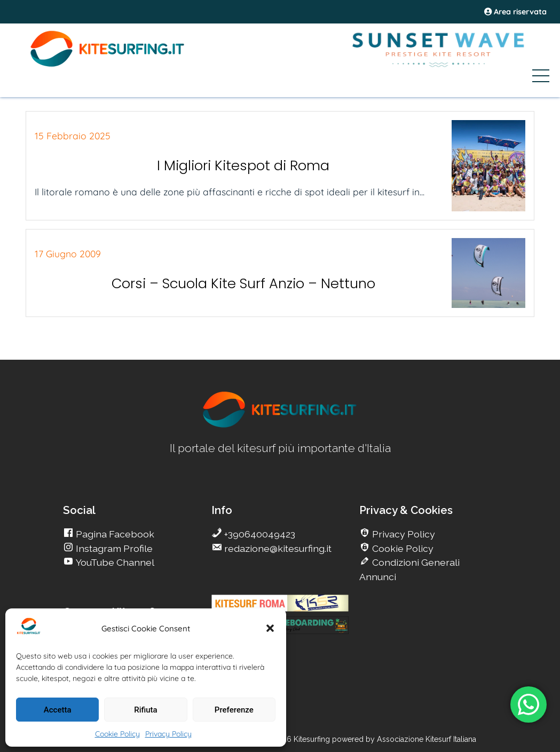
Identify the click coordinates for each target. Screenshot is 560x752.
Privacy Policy (168, 734)
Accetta (58, 710)
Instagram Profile (113, 548)
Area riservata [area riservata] (515, 12)
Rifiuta (145, 710)
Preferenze (234, 710)
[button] (270, 628)
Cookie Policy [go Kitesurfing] (402, 548)
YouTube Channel (114, 562)
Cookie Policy (117, 734)
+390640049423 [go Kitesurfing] (259, 534)
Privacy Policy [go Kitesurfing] (403, 534)
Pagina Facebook (114, 534)
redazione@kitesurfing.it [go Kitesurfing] (277, 548)
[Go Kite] (108, 65)
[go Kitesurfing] (280, 426)
